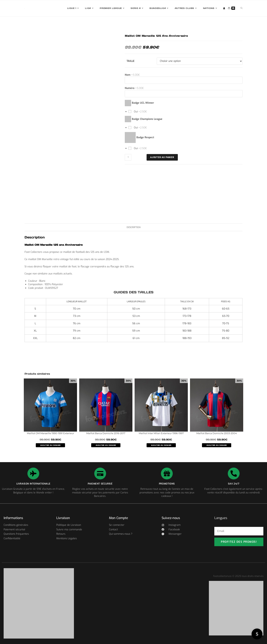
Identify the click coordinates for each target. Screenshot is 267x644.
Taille (131, 61)
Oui (140, 112)
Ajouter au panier (162, 157)
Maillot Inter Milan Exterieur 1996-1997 (161, 433)
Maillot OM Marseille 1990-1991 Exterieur (50, 433)
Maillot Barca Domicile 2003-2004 (217, 433)
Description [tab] (134, 227)
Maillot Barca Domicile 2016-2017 (106, 433)
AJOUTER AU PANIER (50, 445)
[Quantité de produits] (128, 157)
